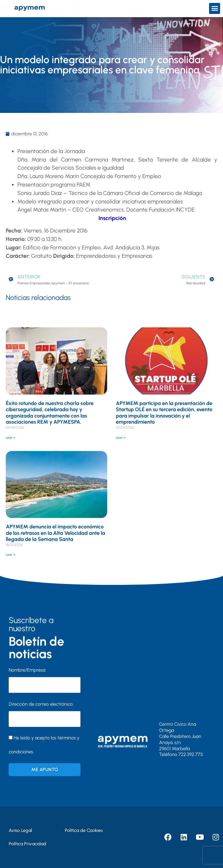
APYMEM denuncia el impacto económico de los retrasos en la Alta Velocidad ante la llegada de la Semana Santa (55, 533)
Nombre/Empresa (27, 670)
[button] (215, 8)
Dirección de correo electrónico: (45, 714)
